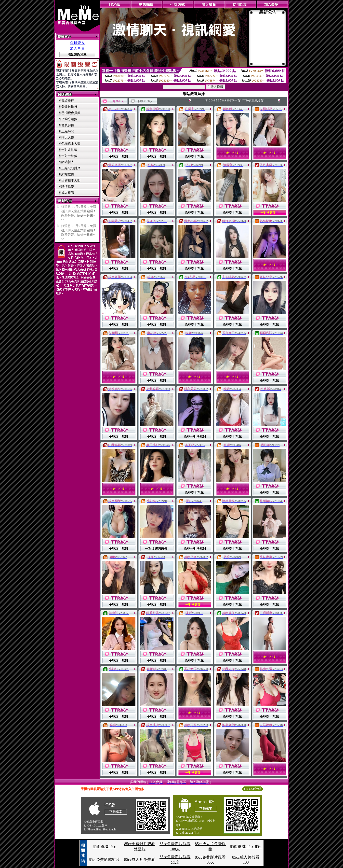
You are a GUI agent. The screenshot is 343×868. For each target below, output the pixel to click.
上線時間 (68, 131)
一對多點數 (69, 150)
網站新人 (68, 162)
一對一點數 (69, 156)
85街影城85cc (104, 847)
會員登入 (77, 43)
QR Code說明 (253, 789)
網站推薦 (68, 174)
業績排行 (68, 101)
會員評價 (68, 125)
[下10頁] (247, 100)
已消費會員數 (71, 113)
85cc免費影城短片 (104, 860)
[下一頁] (236, 100)
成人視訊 (68, 193)
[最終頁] (259, 100)
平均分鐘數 (69, 119)
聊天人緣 (68, 137)
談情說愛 (68, 187)
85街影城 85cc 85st (246, 847)
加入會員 (77, 49)
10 (228, 100)
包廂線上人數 (71, 144)
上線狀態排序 (71, 168)
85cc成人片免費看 (140, 860)
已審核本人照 (71, 180)
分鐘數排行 (69, 107)
